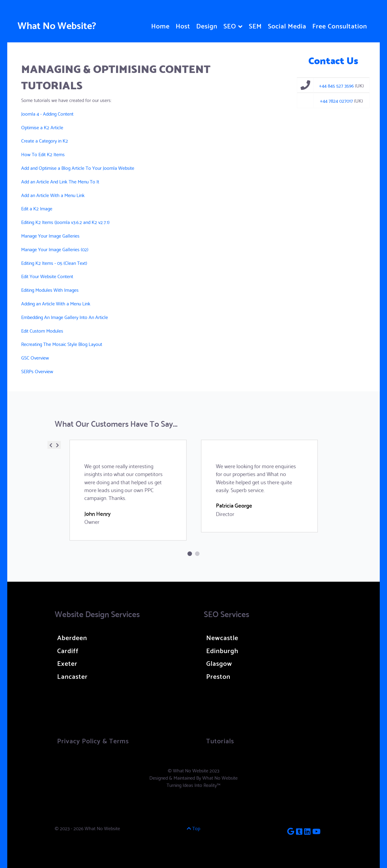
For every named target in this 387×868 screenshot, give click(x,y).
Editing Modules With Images (50, 289)
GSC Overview (35, 357)
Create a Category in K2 (45, 140)
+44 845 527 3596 (336, 85)
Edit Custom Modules (42, 330)
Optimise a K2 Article (42, 127)
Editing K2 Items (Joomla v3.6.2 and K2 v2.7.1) (65, 222)
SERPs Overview (37, 371)
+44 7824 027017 (336, 100)
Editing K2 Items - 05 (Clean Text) (54, 263)
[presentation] (51, 445)
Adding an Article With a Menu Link (56, 303)
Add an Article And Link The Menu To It (60, 181)
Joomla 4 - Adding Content (47, 113)
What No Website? (57, 25)
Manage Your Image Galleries (50, 235)
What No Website (220, 777)
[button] (190, 554)
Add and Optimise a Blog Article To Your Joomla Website (78, 168)
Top (193, 828)
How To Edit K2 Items (43, 154)
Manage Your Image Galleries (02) (55, 249)
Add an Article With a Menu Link (53, 195)
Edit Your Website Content (47, 276)
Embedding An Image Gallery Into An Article (65, 317)
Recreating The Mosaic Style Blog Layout (62, 344)
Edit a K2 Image (37, 208)
